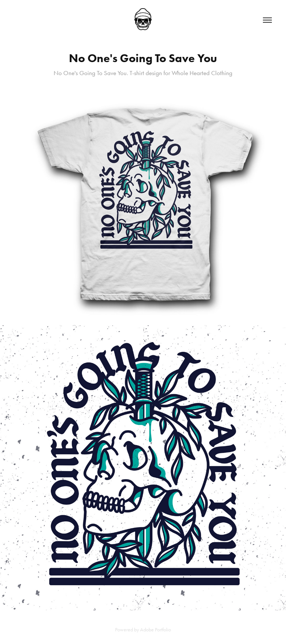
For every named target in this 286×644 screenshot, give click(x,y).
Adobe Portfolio (155, 630)
